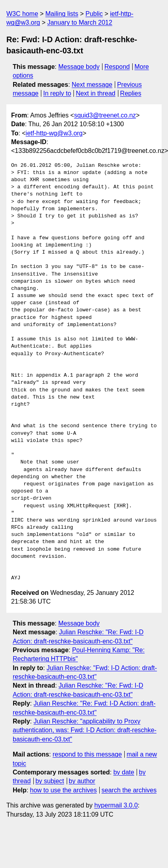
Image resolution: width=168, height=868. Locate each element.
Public (94, 14)
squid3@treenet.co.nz (105, 115)
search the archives (129, 790)
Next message (92, 85)
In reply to (57, 93)
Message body (79, 67)
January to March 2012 (80, 22)
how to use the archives (64, 790)
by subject (50, 781)
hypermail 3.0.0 (116, 805)
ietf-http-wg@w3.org (54, 133)
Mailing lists (62, 14)
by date (124, 772)
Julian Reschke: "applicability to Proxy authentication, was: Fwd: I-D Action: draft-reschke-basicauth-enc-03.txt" (85, 730)
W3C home (22, 14)
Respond (117, 67)
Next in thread (96, 93)
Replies (130, 93)
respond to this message (87, 754)
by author (82, 781)
